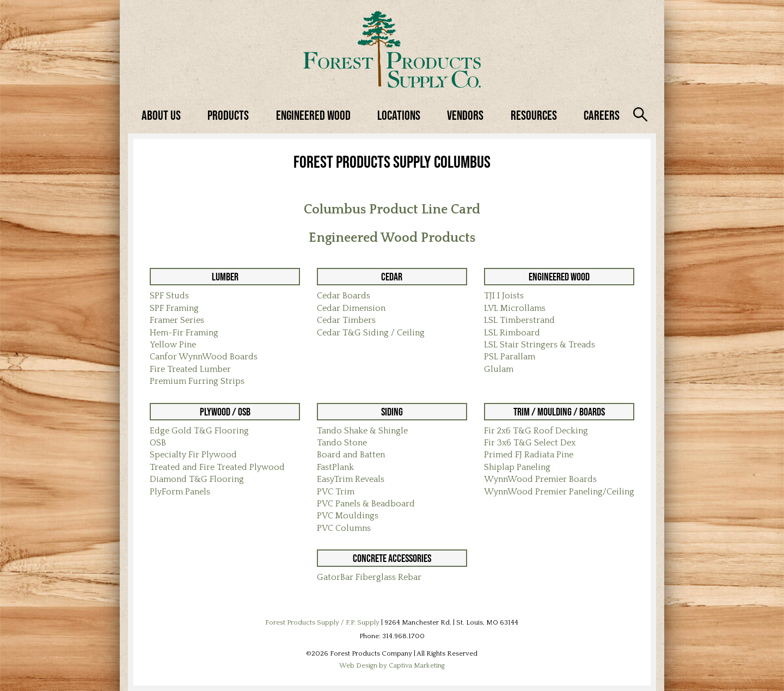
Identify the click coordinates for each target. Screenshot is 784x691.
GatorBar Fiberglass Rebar (369, 577)
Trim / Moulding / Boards (559, 412)
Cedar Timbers (346, 320)
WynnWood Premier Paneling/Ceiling (559, 492)
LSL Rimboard (512, 333)
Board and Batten (351, 455)
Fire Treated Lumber (190, 369)
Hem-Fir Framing (184, 333)
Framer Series (177, 320)
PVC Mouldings (348, 516)
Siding (392, 412)
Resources (534, 115)
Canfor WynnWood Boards (204, 357)
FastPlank (335, 467)
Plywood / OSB (225, 412)
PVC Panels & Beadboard (366, 504)
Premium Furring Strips (197, 381)
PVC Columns (344, 528)
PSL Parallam (510, 357)
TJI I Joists (504, 296)
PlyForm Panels (180, 492)
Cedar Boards (344, 296)
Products (228, 115)
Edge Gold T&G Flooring (199, 431)
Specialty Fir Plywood (193, 455)
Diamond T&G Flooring (197, 479)
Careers (602, 115)
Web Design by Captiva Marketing (392, 665)
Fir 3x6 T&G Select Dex (530, 443)
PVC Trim (336, 492)
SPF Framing (174, 308)
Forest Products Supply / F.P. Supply (322, 622)
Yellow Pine (173, 345)
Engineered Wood (313, 115)
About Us (161, 115)
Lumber (225, 277)
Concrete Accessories (392, 558)
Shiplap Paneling (517, 467)
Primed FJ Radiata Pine (529, 455)
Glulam (499, 369)
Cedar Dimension (351, 308)
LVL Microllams (515, 308)
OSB (158, 443)
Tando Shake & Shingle (362, 431)
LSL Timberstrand (519, 320)
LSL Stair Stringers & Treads (540, 345)
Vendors (465, 115)
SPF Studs (169, 296)
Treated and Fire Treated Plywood (217, 467)
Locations (399, 115)
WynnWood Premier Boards (540, 479)
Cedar (392, 277)
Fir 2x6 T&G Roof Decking (536, 431)
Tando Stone (342, 443)
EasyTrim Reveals (351, 479)
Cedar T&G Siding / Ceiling (371, 333)
